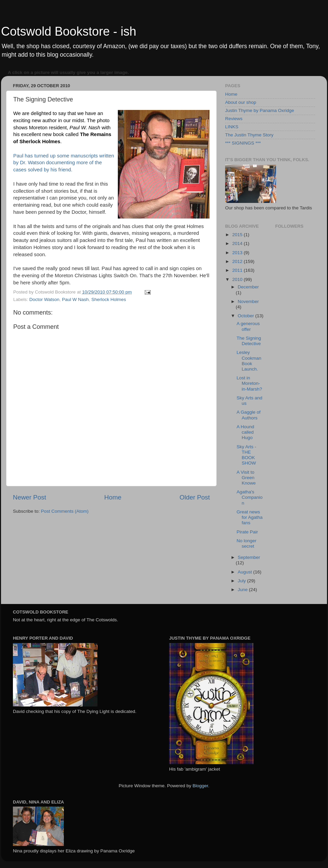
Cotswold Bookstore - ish (69, 31)
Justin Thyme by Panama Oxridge (260, 110)
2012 (238, 261)
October (247, 316)
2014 (238, 243)
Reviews (234, 119)
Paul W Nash (76, 299)
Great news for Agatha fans (250, 517)
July (242, 581)
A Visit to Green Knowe (246, 478)
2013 (238, 253)
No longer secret (247, 543)
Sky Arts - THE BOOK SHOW (247, 455)
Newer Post (30, 497)
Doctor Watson (44, 299)
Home (113, 497)
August (245, 572)
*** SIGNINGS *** (243, 143)
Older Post (195, 497)
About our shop (241, 102)
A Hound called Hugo (245, 432)
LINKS (232, 127)
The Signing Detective (249, 341)
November (248, 301)
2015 (238, 235)
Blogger (200, 786)
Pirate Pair (247, 532)
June (243, 590)
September (249, 557)
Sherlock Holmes (109, 299)
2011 (238, 270)
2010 (238, 279)
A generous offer (248, 326)
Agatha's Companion (250, 497)
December (248, 287)
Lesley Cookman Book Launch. (249, 361)
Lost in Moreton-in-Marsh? (249, 383)
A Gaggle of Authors (249, 415)
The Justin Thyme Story (249, 135)
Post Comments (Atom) (65, 511)
